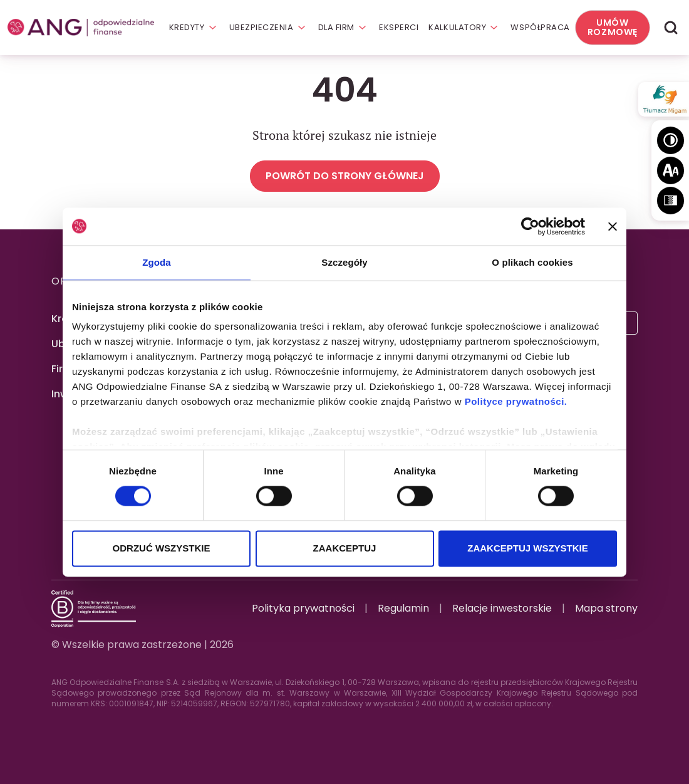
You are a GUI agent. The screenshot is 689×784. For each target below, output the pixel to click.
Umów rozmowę (613, 27)
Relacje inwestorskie (502, 608)
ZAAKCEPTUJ (345, 548)
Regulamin (403, 608)
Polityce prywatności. (516, 401)
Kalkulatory (457, 27)
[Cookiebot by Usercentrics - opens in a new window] (530, 226)
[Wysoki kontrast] (671, 140)
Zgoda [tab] (157, 262)
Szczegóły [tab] (344, 262)
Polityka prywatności (303, 608)
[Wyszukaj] (671, 28)
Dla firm (336, 27)
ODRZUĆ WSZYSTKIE (162, 548)
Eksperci (399, 27)
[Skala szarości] (671, 201)
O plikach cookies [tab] (532, 262)
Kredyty (187, 27)
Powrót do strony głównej (345, 176)
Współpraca (540, 27)
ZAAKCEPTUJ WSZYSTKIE (528, 548)
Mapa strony (606, 608)
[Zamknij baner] (613, 226)
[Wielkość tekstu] (671, 170)
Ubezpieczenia (262, 27)
